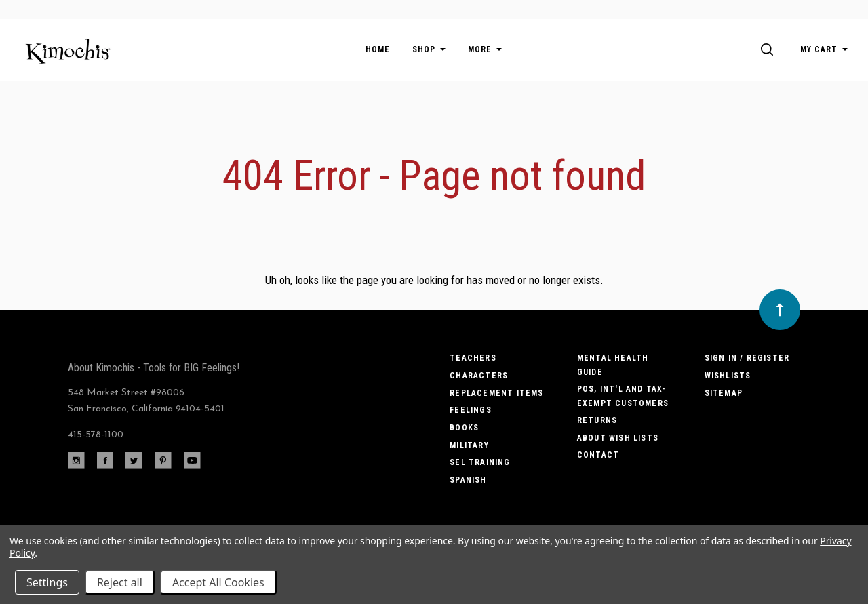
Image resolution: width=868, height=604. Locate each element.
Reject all (120, 582)
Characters (479, 376)
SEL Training (480, 462)
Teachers (473, 358)
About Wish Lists (618, 438)
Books (464, 428)
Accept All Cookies (218, 582)
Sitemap (724, 393)
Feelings (471, 410)
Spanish (468, 480)
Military (469, 445)
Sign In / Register (747, 358)
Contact (598, 455)
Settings (47, 582)
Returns (597, 420)
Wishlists (728, 376)
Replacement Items (496, 393)
